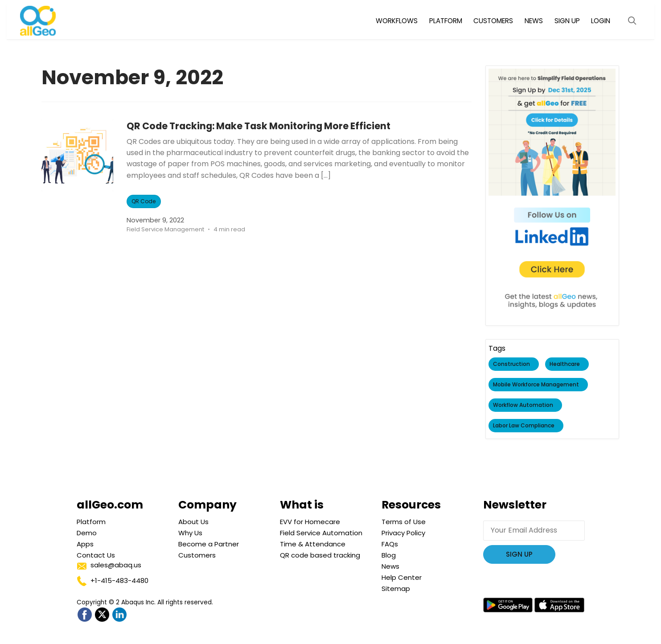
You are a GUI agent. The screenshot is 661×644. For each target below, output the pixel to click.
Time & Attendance (313, 544)
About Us (193, 522)
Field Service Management (165, 229)
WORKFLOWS (397, 21)
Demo (87, 533)
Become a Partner (209, 544)
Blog (389, 555)
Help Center (402, 577)
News (390, 566)
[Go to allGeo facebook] (84, 615)
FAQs (390, 544)
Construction (511, 364)
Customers (197, 555)
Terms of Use (404, 522)
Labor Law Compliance (524, 426)
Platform (91, 522)
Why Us (190, 533)
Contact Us (96, 555)
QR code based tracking (320, 555)
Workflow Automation (523, 405)
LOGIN (601, 21)
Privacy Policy (403, 533)
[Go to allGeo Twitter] (102, 615)
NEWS (534, 21)
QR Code (144, 201)
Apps (85, 544)
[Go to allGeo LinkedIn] (119, 615)
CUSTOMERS (493, 21)
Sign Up (519, 554)
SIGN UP (567, 21)
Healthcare (565, 364)
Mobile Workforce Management (536, 385)
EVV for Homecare (310, 522)
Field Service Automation (321, 533)
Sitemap (396, 589)
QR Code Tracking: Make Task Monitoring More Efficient (279, 125)
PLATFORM (446, 21)
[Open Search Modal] (632, 21)
